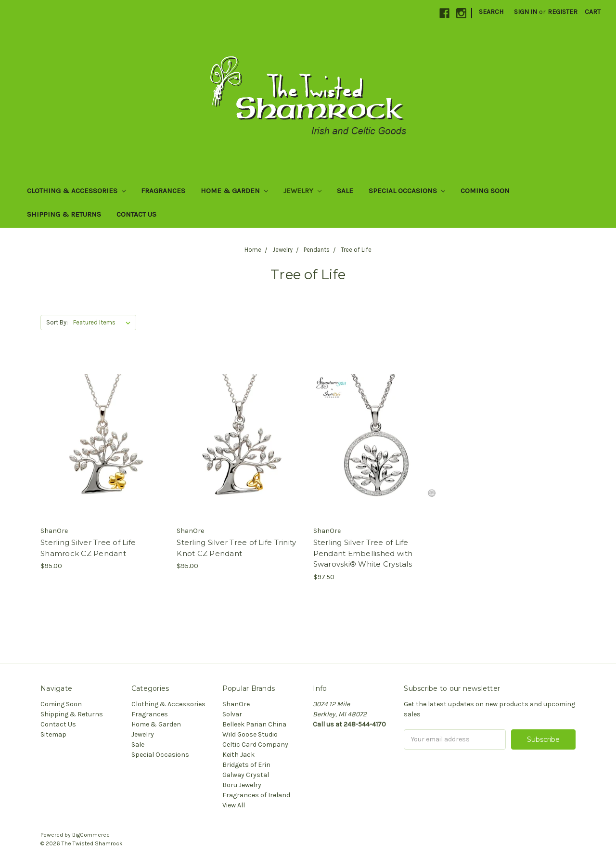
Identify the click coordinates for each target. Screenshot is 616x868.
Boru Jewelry (242, 785)
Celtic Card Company (255, 745)
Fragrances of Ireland (256, 795)
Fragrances (163, 191)
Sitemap (53, 734)
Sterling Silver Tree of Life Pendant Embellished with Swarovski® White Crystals (363, 553)
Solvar (232, 714)
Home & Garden (234, 191)
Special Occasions (407, 191)
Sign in (526, 12)
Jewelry (302, 191)
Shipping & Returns (64, 214)
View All (234, 805)
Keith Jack (238, 755)
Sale (345, 191)
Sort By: (57, 322)
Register (563, 12)
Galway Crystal (246, 775)
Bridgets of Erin (246, 765)
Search (491, 12)
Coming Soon (485, 191)
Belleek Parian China (254, 724)
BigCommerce (91, 835)
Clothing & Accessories (76, 191)
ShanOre (236, 704)
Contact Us (136, 214)
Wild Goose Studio (250, 734)
